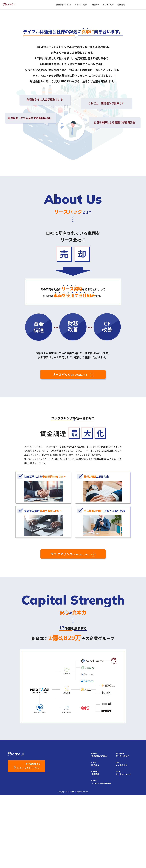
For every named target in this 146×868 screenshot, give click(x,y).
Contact (134, 5)
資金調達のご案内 (53, 5)
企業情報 (111, 5)
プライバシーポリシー (103, 855)
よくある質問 (98, 5)
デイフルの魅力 (71, 5)
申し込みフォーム (127, 845)
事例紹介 (85, 5)
